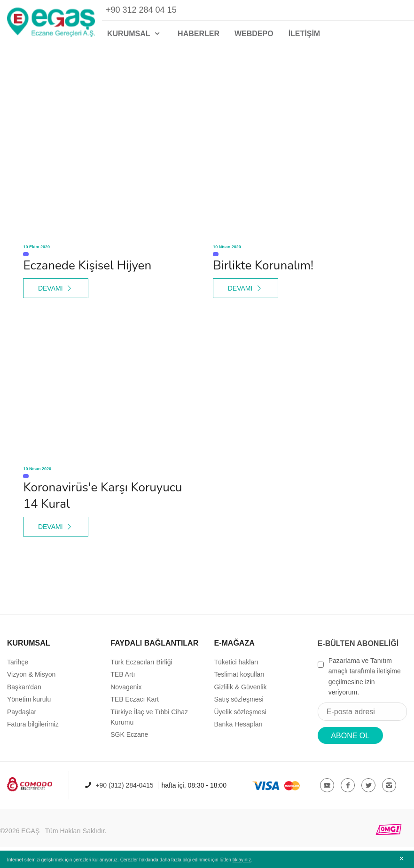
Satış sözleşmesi (239, 699)
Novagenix (126, 687)
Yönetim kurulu (29, 699)
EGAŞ (30, 831)
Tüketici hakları (236, 662)
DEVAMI (56, 288)
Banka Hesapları (239, 724)
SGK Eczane (129, 734)
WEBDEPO (254, 34)
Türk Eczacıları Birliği (141, 662)
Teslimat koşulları (239, 674)
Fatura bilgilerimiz (33, 724)
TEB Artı (123, 674)
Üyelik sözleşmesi (240, 712)
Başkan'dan (24, 687)
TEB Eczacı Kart (135, 699)
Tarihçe (18, 662)
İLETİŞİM (305, 34)
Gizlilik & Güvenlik (241, 687)
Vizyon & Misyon (31, 674)
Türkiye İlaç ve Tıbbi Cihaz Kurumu (149, 717)
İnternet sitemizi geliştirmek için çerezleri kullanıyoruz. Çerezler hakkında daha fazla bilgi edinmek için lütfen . (130, 860)
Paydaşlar (22, 712)
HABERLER (199, 34)
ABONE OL (350, 736)
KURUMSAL (135, 34)
